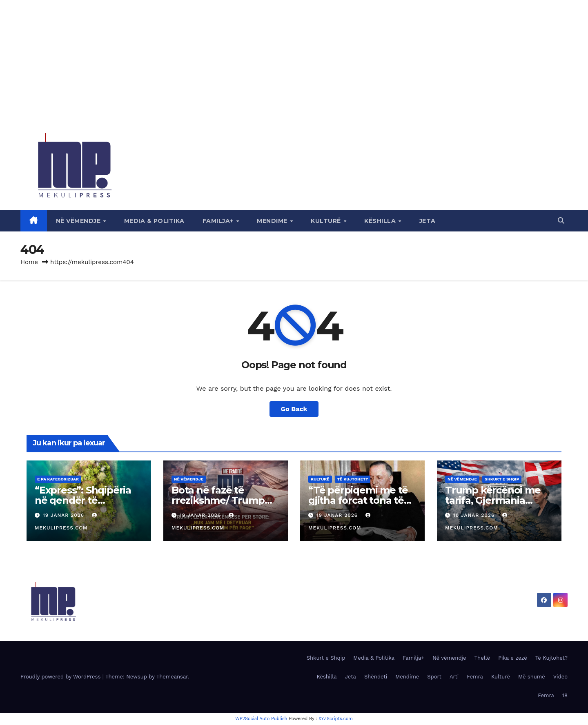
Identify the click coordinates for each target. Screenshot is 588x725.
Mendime (273, 221)
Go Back (294, 409)
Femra (475, 677)
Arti (454, 677)
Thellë (482, 658)
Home (29, 262)
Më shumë (532, 677)
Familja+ (219, 221)
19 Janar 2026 (65, 515)
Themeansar (172, 677)
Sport (434, 677)
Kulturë (327, 221)
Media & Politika (154, 221)
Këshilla (381, 221)
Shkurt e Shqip (502, 479)
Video (560, 677)
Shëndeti (376, 677)
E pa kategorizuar (58, 479)
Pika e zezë (513, 658)
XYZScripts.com (336, 719)
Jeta (428, 221)
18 (565, 695)
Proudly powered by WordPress (61, 677)
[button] (561, 221)
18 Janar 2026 (475, 515)
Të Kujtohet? (353, 479)
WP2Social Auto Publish (261, 719)
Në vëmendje (79, 221)
